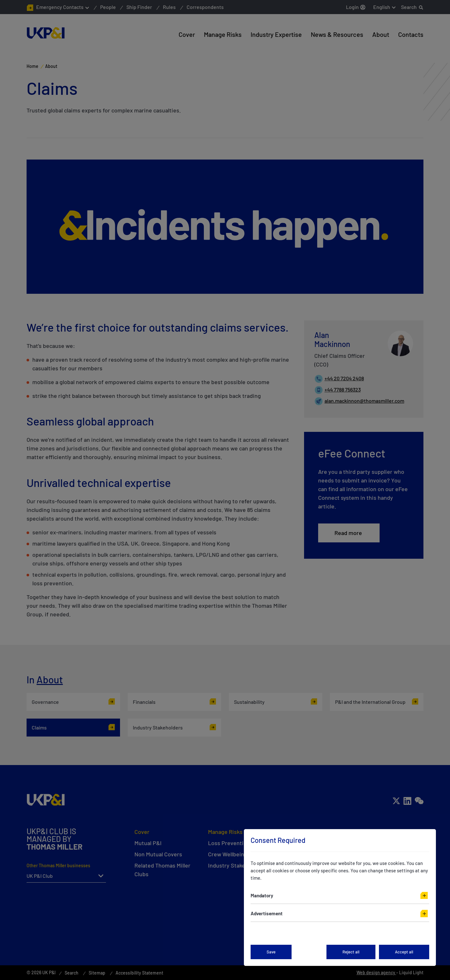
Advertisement (267, 913)
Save (271, 952)
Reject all (351, 952)
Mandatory (262, 895)
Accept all (404, 952)
